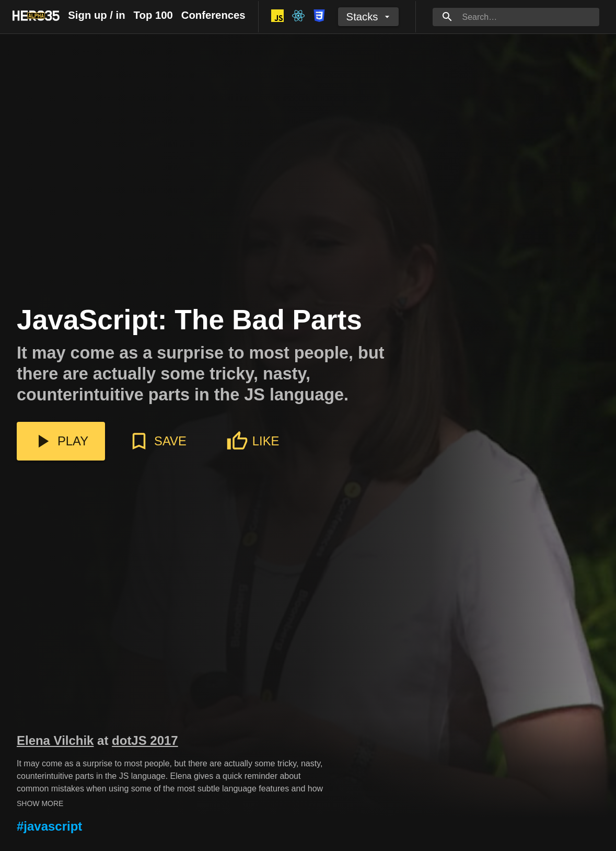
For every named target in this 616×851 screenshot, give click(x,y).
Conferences (213, 15)
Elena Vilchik (55, 740)
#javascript (49, 826)
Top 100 (153, 15)
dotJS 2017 (145, 740)
